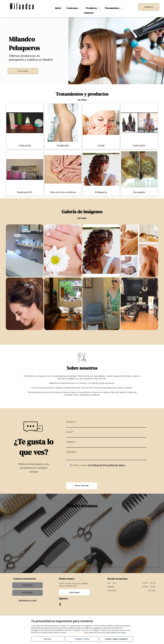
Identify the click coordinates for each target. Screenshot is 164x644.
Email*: (70, 432)
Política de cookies (99, 604)
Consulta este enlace (76, 633)
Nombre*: (71, 422)
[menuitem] (58, 8)
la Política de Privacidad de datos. (107, 465)
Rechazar (48, 639)
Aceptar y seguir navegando (116, 639)
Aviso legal (62, 604)
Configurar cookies (82, 639)
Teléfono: (71, 442)
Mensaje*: (71, 452)
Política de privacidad (79, 604)
